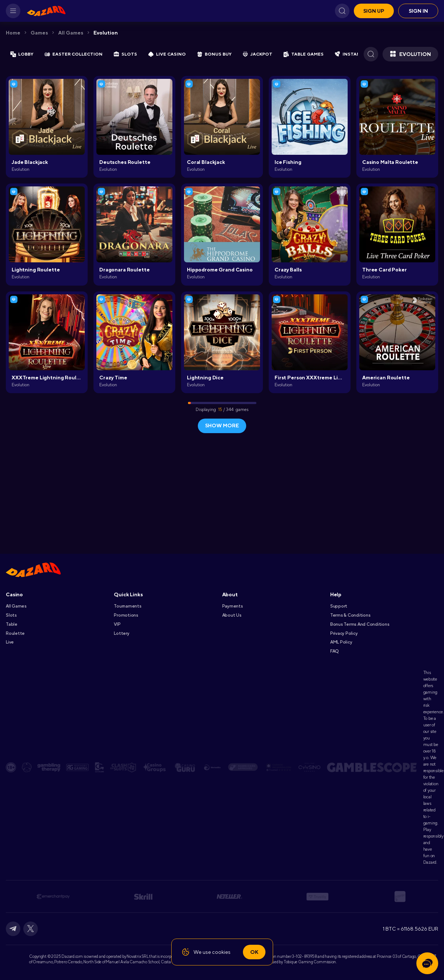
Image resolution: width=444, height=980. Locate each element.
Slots (11, 615)
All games (71, 33)
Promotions (126, 615)
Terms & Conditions (350, 615)
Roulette (15, 633)
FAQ (334, 651)
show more (222, 426)
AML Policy (341, 642)
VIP (117, 624)
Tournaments (127, 606)
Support (339, 606)
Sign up (374, 11)
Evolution (106, 33)
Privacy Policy (344, 633)
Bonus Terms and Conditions (360, 624)
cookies (221, 952)
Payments (233, 606)
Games (39, 33)
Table (12, 624)
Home (13, 33)
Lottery (121, 633)
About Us (232, 615)
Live (10, 642)
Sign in (418, 11)
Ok (254, 952)
